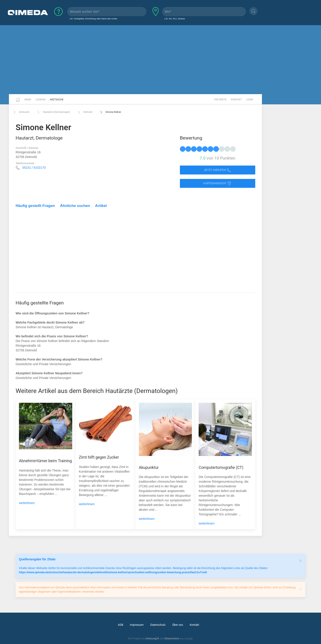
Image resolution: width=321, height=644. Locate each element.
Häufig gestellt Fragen (35, 206)
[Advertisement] (160, 60)
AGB (121, 625)
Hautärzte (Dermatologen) (53, 112)
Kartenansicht (218, 183)
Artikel (101, 206)
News (28, 100)
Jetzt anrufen (218, 170)
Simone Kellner (110, 112)
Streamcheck (172, 638)
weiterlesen (27, 503)
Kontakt (236, 100)
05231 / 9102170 (34, 168)
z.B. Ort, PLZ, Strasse (175, 19)
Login (250, 100)
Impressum (137, 625)
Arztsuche (57, 100)
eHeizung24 (152, 638)
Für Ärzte (220, 100)
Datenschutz (158, 625)
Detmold (84, 112)
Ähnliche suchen (75, 206)
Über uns (178, 625)
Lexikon (41, 100)
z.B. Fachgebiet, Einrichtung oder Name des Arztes (93, 19)
